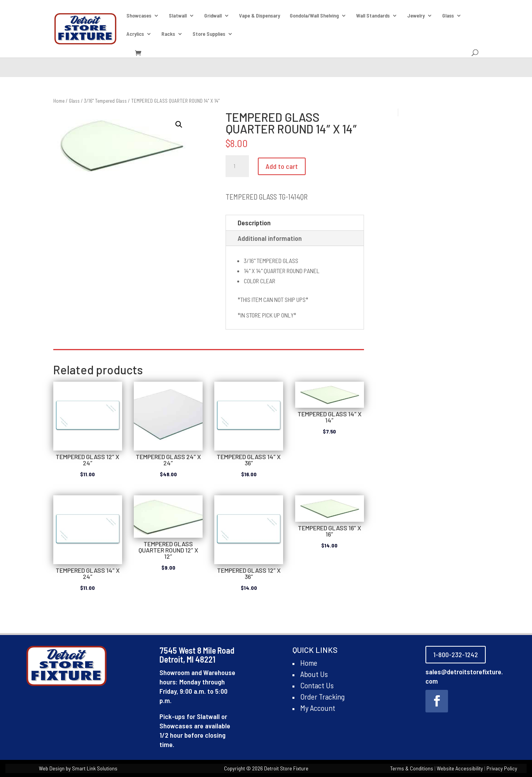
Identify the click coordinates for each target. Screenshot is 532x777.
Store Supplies (209, 34)
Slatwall (178, 16)
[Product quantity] (237, 166)
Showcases (139, 16)
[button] (179, 125)
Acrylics (135, 34)
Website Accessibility (460, 768)
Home (59, 101)
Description (254, 223)
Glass (448, 16)
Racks (168, 34)
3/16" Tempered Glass (105, 101)
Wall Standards (373, 16)
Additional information (270, 238)
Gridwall (213, 16)
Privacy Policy (502, 768)
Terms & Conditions (412, 768)
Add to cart (282, 166)
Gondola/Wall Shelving (314, 16)
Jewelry (416, 16)
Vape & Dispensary (260, 16)
